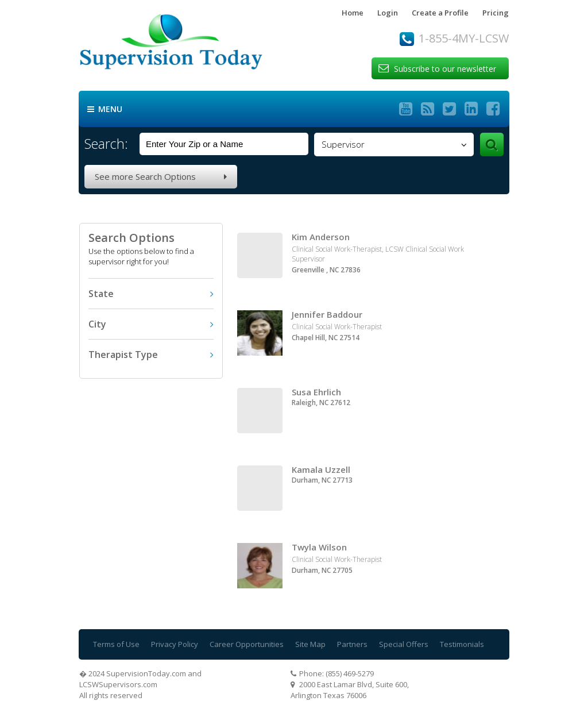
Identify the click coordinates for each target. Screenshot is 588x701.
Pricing (496, 13)
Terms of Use (116, 644)
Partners (352, 644)
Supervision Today (194, 45)
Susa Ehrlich (316, 392)
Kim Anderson (321, 237)
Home (353, 13)
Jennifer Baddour (327, 314)
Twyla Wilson (319, 547)
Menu (105, 109)
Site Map (310, 644)
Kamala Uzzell (321, 469)
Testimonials (462, 644)
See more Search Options (161, 176)
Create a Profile (440, 13)
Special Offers (404, 644)
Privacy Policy (175, 644)
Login (388, 13)
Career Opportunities (247, 644)
